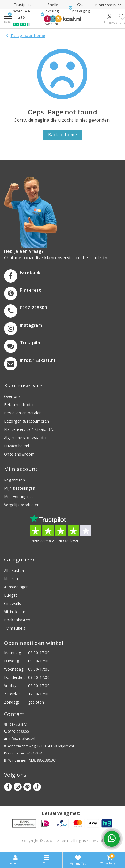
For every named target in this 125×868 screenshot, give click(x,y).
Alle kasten (14, 570)
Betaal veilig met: (61, 813)
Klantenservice (109, 5)
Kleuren (11, 579)
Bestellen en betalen (23, 413)
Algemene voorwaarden (26, 438)
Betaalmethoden (19, 405)
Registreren (14, 480)
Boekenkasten (17, 620)
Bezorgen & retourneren (27, 421)
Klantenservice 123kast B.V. (29, 429)
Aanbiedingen (16, 587)
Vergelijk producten (22, 505)
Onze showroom (19, 454)
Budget (11, 595)
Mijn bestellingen (20, 488)
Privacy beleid (17, 446)
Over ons (12, 396)
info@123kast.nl (20, 739)
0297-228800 (16, 732)
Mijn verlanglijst (18, 496)
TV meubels (15, 628)
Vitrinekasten (16, 612)
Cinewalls (12, 603)
